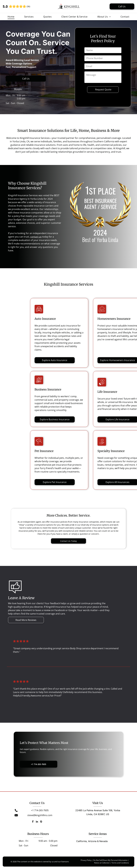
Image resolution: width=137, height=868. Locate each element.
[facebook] (33, 822)
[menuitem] (11, 17)
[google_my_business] (41, 822)
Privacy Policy (86, 860)
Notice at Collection (102, 863)
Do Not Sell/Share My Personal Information (110, 860)
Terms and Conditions (120, 863)
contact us (36, 237)
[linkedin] (37, 822)
